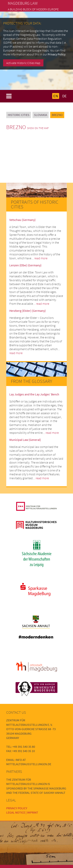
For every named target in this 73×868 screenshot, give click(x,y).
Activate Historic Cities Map (23, 63)
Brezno (57, 115)
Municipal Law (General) (25, 440)
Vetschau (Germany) (22, 220)
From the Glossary (32, 381)
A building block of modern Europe (33, 9)
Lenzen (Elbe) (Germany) (25, 265)
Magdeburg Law (23, 3)
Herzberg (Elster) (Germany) (28, 311)
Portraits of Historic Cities (35, 204)
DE (65, 96)
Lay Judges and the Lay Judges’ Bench (34, 394)
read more (41, 258)
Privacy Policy (57, 54)
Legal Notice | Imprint (22, 812)
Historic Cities (19, 115)
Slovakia (41, 115)
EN (56, 96)
